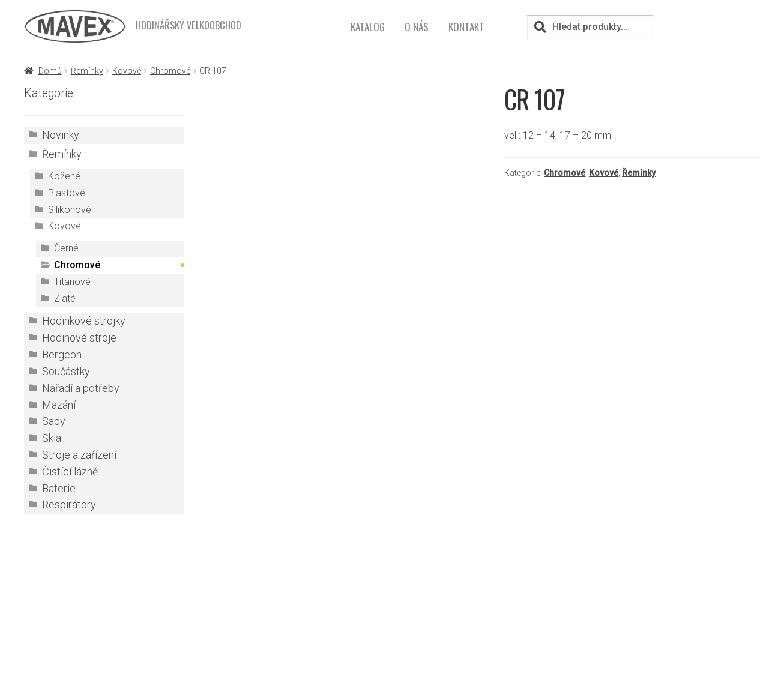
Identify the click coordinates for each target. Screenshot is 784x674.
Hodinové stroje (79, 338)
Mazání (59, 405)
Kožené (64, 176)
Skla (52, 438)
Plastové (67, 193)
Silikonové (70, 210)
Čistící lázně (70, 472)
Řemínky (87, 71)
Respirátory (69, 505)
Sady (54, 421)
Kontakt (466, 27)
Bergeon (62, 355)
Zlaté (65, 299)
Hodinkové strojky (84, 321)
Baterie (59, 489)
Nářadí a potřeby (81, 388)
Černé (66, 248)
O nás (417, 27)
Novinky (61, 135)
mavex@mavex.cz (286, 647)
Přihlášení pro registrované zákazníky (486, 600)
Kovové (127, 71)
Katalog (368, 27)
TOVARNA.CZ (481, 617)
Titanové (72, 282)
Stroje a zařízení (79, 455)
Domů (50, 71)
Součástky (66, 372)
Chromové (170, 71)
